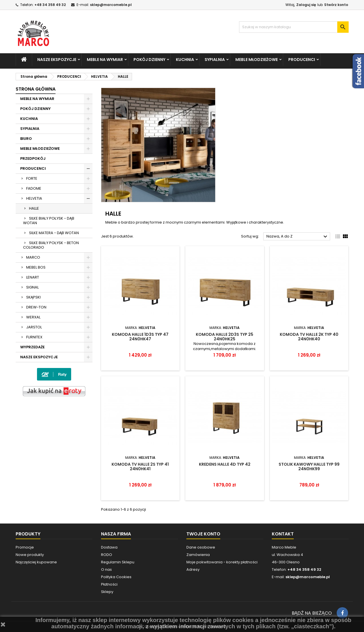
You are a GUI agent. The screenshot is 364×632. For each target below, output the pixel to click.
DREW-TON (36, 307)
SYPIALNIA (215, 60)
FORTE (32, 178)
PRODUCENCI (302, 60)
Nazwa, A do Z (298, 237)
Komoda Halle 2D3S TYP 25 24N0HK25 (225, 337)
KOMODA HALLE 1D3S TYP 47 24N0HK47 (140, 337)
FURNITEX (34, 337)
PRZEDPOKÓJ (33, 158)
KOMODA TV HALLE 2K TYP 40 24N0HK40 (309, 337)
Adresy (193, 569)
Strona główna (36, 89)
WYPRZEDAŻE (32, 347)
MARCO (33, 257)
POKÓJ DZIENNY (149, 60)
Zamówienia (198, 555)
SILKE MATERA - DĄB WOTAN (54, 233)
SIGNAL (32, 287)
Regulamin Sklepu (118, 562)
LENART (33, 277)
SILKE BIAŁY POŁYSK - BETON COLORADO (51, 245)
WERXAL (33, 317)
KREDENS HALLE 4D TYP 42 (225, 464)
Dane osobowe (201, 547)
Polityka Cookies (116, 577)
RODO (107, 555)
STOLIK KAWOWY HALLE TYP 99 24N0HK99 (309, 467)
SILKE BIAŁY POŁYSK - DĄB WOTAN (49, 221)
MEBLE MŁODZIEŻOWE (257, 60)
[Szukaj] (294, 27)
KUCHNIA (185, 60)
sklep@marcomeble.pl (111, 5)
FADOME (34, 188)
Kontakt (283, 534)
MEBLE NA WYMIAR (105, 60)
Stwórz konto (336, 5)
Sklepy (107, 592)
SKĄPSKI (34, 297)
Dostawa (109, 547)
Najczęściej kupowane (36, 562)
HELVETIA (34, 198)
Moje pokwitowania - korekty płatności (222, 562)
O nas (106, 569)
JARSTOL (34, 327)
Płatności (109, 584)
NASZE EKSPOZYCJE (57, 60)
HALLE (34, 208)
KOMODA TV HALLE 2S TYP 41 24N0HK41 (140, 467)
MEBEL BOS (36, 267)
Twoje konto (203, 534)
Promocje (25, 547)
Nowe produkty (30, 555)
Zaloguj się (306, 5)
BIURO (26, 139)
